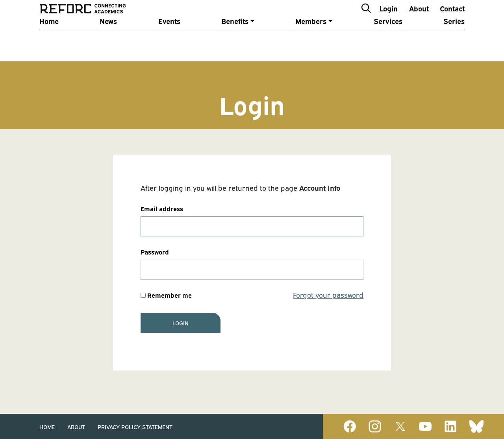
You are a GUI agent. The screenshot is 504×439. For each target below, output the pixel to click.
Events (169, 40)
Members (311, 40)
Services (388, 40)
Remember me (166, 295)
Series (454, 40)
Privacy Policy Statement (135, 427)
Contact (452, 17)
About (419, 17)
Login (389, 17)
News (108, 40)
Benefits (235, 40)
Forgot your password (328, 295)
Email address (162, 208)
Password (155, 252)
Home (49, 40)
